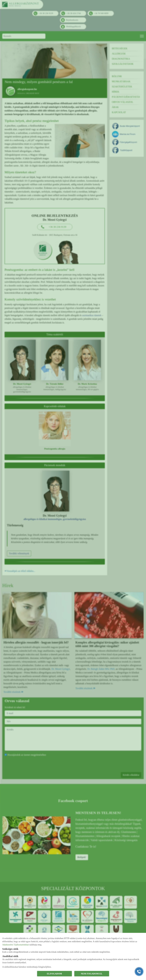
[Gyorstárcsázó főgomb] (139, 972)
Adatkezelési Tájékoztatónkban (16, 945)
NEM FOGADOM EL (92, 974)
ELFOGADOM (54, 974)
